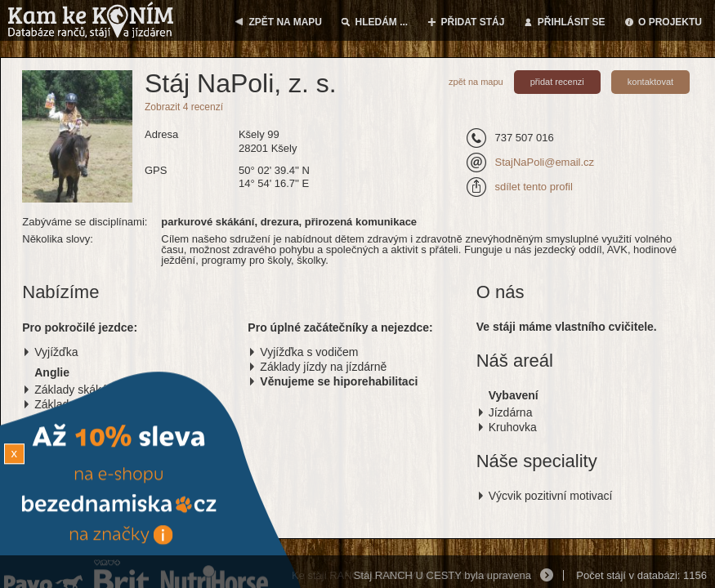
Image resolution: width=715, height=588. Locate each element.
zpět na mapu (476, 82)
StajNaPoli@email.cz (544, 162)
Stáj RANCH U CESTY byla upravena (442, 575)
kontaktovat (650, 82)
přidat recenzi (557, 82)
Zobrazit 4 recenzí (184, 107)
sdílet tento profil (533, 187)
